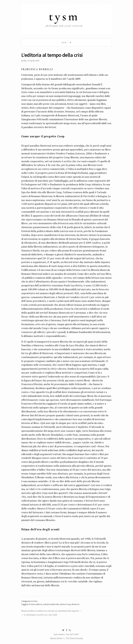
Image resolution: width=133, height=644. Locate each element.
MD (25, 61)
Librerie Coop (65, 604)
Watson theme (56, 638)
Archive (34, 601)
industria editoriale (51, 604)
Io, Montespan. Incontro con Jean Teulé (40, 615)
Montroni (75, 604)
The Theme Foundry (74, 638)
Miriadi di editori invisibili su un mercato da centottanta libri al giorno (50, 611)
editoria (39, 604)
